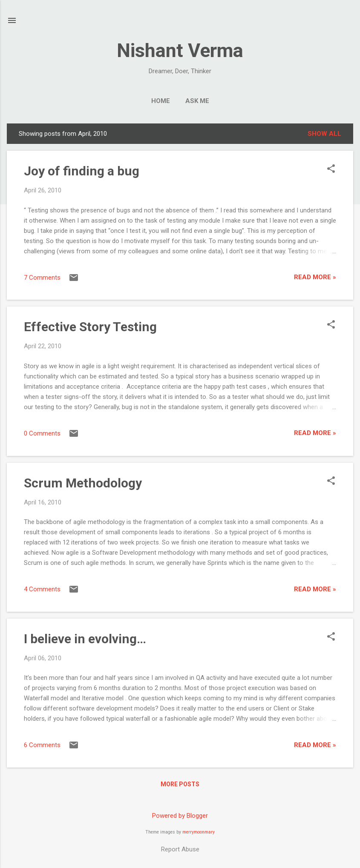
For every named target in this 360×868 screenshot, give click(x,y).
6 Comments (42, 745)
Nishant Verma (180, 50)
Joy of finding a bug (82, 171)
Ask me (197, 101)
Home (161, 101)
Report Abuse (180, 849)
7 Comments (42, 278)
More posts (180, 784)
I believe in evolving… (85, 639)
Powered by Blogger (180, 816)
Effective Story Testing (90, 327)
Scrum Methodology (83, 483)
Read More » (315, 277)
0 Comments (42, 433)
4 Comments (42, 589)
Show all (324, 134)
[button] (331, 169)
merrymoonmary (199, 832)
